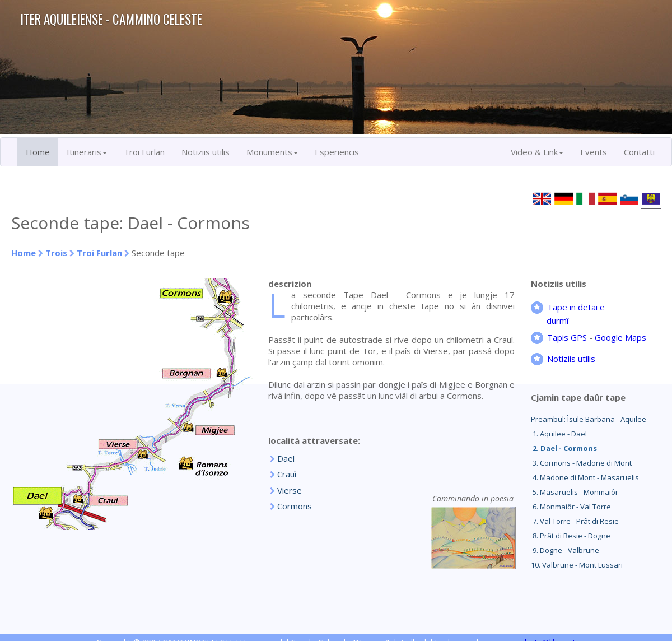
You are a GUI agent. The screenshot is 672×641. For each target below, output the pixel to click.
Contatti (639, 152)
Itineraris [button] (87, 152)
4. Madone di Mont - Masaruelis (585, 477)
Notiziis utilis (206, 152)
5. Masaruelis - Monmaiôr (575, 492)
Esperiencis (337, 152)
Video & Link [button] (537, 152)
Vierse (290, 490)
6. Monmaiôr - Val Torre (571, 507)
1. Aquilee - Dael (559, 434)
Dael (286, 458)
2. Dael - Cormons (564, 448)
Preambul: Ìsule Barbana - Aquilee (589, 419)
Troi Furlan (144, 152)
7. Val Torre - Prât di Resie (575, 521)
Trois (56, 253)
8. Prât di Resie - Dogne (571, 536)
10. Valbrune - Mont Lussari (577, 565)
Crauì (287, 474)
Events (594, 152)
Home (38, 152)
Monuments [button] (272, 152)
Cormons (295, 506)
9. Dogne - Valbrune (565, 550)
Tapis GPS (567, 337)
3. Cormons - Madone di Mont (581, 463)
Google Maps (620, 337)
